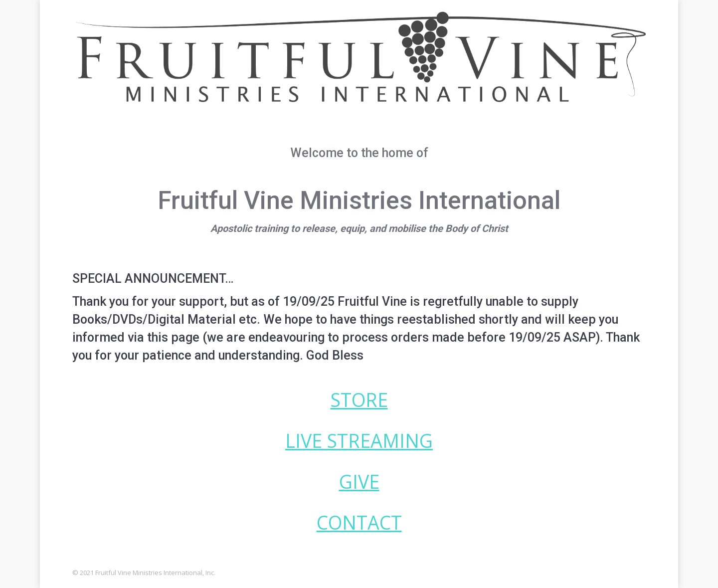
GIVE (359, 482)
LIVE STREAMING (359, 441)
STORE (359, 400)
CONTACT (359, 522)
